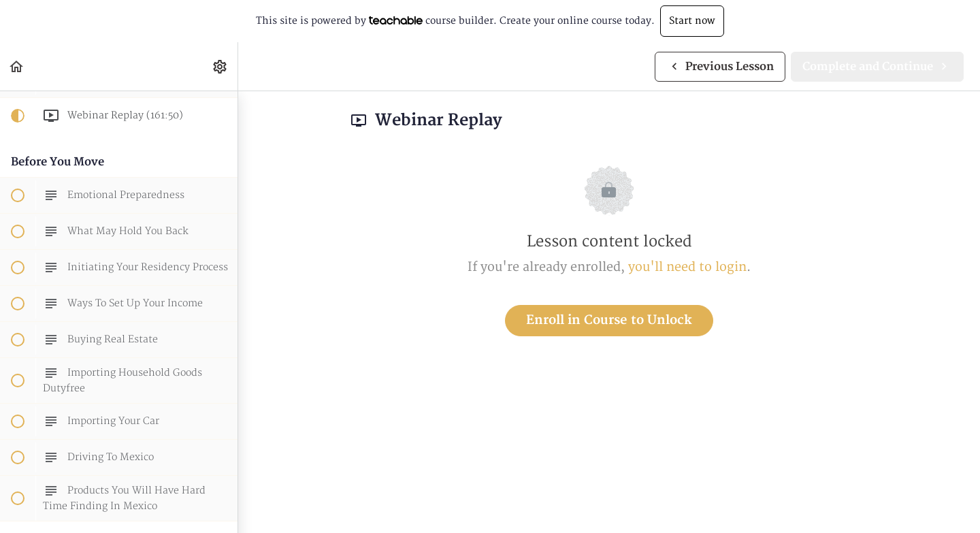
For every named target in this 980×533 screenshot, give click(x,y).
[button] (17, 66)
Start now (692, 21)
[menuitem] (220, 66)
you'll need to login (687, 267)
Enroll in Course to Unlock (609, 320)
